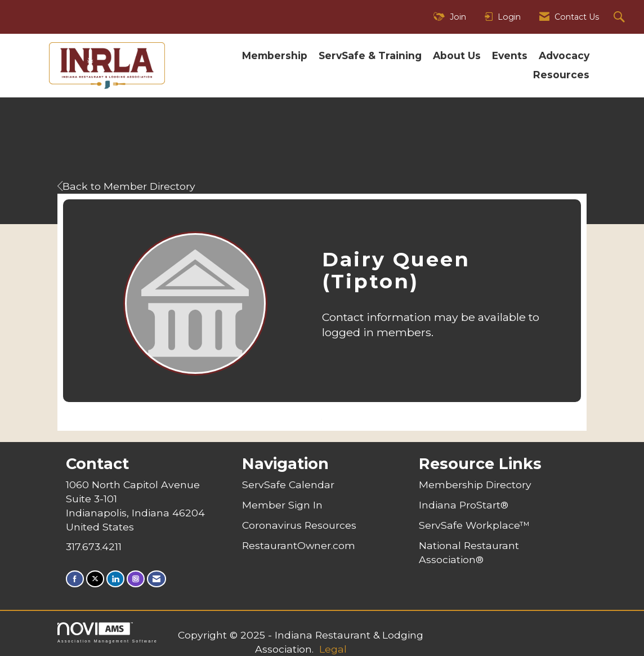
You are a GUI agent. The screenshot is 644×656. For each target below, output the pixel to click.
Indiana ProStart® (464, 505)
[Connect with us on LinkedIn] (115, 579)
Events (510, 55)
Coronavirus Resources (299, 525)
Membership (275, 55)
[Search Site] (621, 17)
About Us (457, 55)
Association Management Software (108, 633)
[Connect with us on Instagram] (136, 579)
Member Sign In (282, 505)
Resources (561, 75)
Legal (333, 649)
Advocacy (564, 55)
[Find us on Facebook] (75, 579)
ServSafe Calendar (288, 485)
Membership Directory (475, 485)
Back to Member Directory (126, 186)
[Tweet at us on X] (95, 579)
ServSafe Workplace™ (474, 525)
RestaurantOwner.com (299, 545)
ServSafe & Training (370, 55)
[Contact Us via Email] (156, 579)
